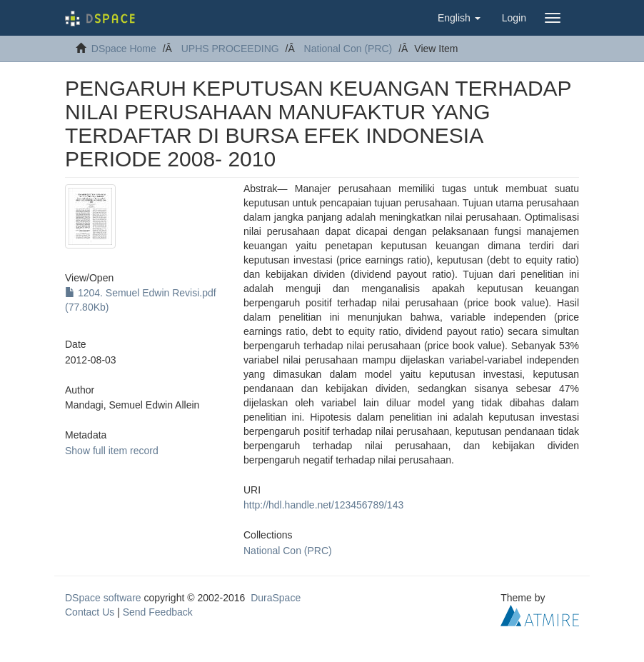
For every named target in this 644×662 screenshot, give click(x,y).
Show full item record (112, 451)
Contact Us (90, 612)
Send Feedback (158, 612)
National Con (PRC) (348, 49)
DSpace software (103, 598)
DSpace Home (124, 49)
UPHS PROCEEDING (230, 49)
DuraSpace (276, 598)
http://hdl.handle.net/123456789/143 (323, 505)
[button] (459, 18)
